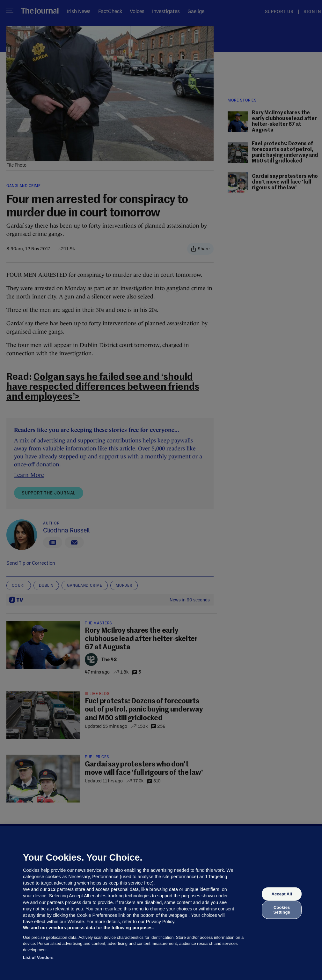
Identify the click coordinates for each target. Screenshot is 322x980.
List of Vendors (38, 957)
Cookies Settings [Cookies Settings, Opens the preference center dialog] (282, 910)
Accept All (282, 894)
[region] (161, 903)
